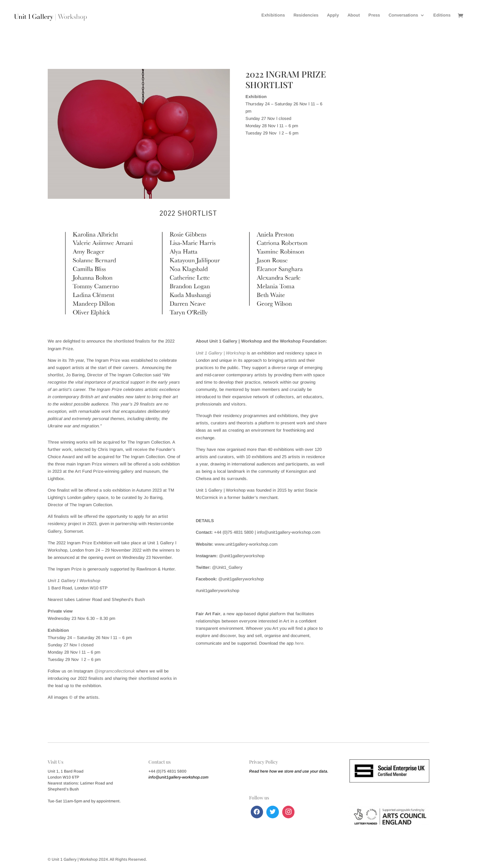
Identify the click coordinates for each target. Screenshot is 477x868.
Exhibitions (273, 15)
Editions (442, 15)
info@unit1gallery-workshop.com (178, 777)
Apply (333, 15)
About (354, 15)
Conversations (403, 15)
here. (300, 643)
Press (374, 15)
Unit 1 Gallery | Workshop (221, 353)
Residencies (306, 15)
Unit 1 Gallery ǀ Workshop (74, 581)
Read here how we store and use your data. (289, 771)
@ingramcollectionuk (115, 671)
